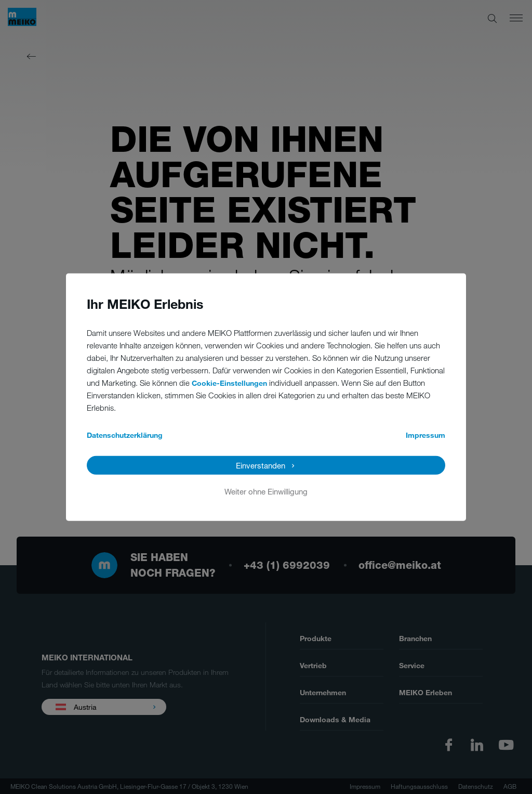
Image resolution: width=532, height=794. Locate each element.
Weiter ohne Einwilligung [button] (266, 491)
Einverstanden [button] (261, 465)
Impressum (425, 435)
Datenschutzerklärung (125, 435)
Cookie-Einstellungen (229, 383)
